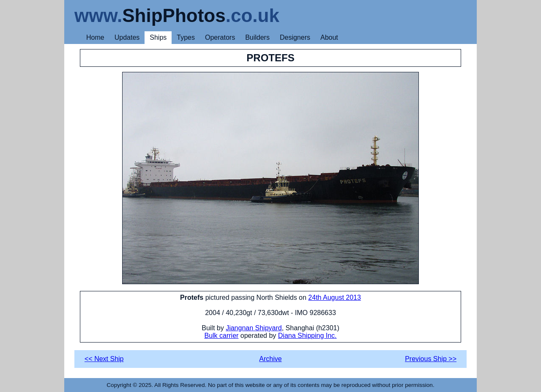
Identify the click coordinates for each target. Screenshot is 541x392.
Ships (158, 37)
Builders (257, 37)
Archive (270, 359)
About (329, 37)
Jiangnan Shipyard (254, 328)
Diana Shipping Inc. (307, 336)
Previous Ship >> (431, 359)
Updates (127, 37)
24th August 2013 (335, 297)
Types (186, 37)
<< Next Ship (104, 359)
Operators (220, 37)
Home (95, 37)
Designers (295, 37)
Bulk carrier (221, 336)
